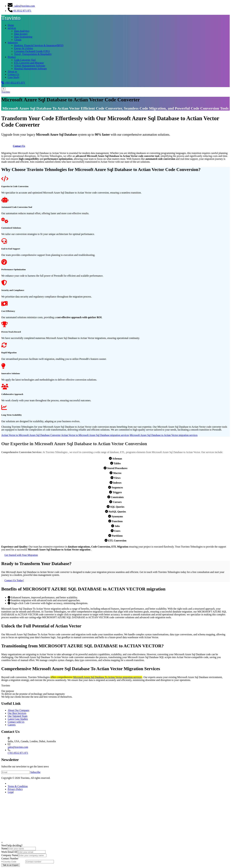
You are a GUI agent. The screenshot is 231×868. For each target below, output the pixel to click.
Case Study (13, 77)
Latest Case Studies (18, 719)
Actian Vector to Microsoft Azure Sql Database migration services (95, 435)
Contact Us (13, 74)
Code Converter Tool (25, 60)
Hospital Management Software (30, 69)
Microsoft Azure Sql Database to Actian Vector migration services (164, 435)
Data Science (21, 34)
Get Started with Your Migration (21, 555)
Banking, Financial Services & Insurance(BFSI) (39, 45)
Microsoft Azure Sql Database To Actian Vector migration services (107, 677)
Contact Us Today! (14, 580)
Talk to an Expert (11, 865)
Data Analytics (22, 31)
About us (12, 71)
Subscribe (35, 772)
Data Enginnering (23, 37)
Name (4, 848)
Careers (12, 725)
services (12, 28)
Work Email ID (9, 852)
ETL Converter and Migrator (29, 63)
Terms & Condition (18, 786)
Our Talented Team (17, 716)
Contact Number (10, 858)
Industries (13, 43)
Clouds (18, 40)
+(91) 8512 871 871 (13, 83)
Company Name (10, 855)
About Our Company (19, 710)
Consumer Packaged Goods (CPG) (32, 51)
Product (12, 57)
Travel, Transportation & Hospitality (33, 54)
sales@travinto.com (21, 6)
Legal (11, 792)
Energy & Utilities (24, 48)
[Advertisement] (98, 819)
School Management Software (30, 66)
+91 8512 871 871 (19, 11)
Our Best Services (17, 713)
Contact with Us (16, 722)
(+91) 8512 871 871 (18, 753)
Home (11, 25)
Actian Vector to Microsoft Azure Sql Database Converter (31, 435)
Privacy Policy (15, 789)
